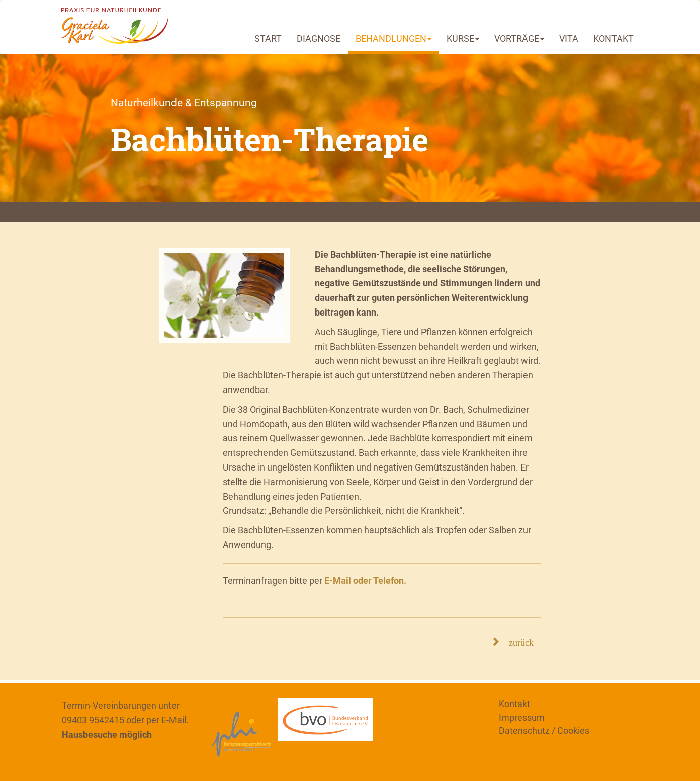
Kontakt (514, 704)
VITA (569, 38)
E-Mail (174, 720)
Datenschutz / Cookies (544, 730)
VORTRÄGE (519, 38)
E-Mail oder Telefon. (365, 580)
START (268, 38)
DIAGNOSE (319, 38)
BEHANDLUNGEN (393, 38)
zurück (517, 641)
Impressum (522, 717)
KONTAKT (614, 38)
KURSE (463, 38)
